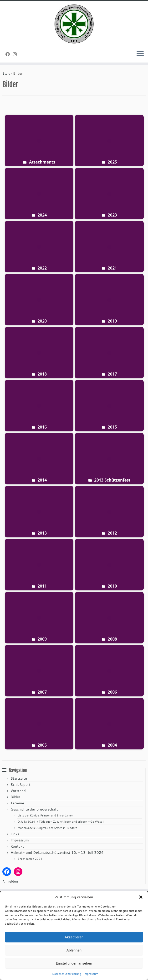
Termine (17, 803)
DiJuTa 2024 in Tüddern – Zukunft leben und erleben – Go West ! (61, 822)
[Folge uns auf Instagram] (16, 54)
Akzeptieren (74, 937)
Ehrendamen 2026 (30, 859)
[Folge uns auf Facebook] (9, 54)
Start (6, 73)
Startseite (19, 778)
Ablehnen (74, 950)
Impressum (91, 974)
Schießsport (20, 784)
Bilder (15, 797)
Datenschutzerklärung (67, 974)
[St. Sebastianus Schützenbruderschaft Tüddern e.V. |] (74, 24)
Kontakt (17, 846)
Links (15, 834)
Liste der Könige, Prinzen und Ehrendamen (45, 815)
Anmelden (10, 881)
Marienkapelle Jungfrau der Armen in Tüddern (47, 828)
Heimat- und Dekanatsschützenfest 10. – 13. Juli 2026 (57, 852)
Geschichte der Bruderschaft (34, 809)
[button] (141, 897)
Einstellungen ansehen (74, 963)
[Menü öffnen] (140, 54)
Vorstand (18, 791)
